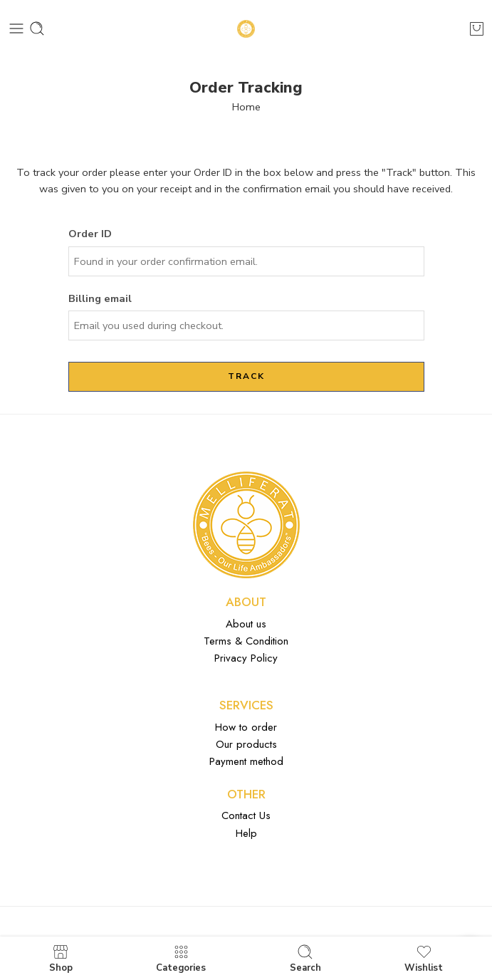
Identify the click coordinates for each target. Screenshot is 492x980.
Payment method (246, 761)
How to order (246, 727)
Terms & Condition (246, 641)
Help (246, 833)
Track (246, 376)
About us (246, 624)
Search (305, 958)
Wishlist (424, 958)
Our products (246, 744)
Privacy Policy (246, 658)
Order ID (90, 234)
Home (246, 107)
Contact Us (246, 815)
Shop (61, 958)
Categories (181, 958)
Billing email (100, 298)
